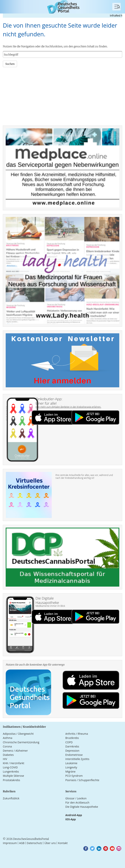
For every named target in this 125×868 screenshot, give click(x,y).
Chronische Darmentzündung (21, 742)
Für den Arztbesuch (77, 802)
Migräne (70, 772)
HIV (5, 759)
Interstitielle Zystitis (77, 759)
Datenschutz (34, 843)
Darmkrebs (72, 746)
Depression (72, 751)
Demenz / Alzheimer (15, 751)
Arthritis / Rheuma (77, 734)
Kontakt (63, 843)
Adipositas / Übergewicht (18, 734)
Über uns (50, 843)
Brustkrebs (72, 738)
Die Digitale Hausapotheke (82, 807)
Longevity (71, 767)
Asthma (8, 738)
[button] (86, 849)
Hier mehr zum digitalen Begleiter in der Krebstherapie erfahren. (68, 407)
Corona (7, 746)
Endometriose (74, 755)
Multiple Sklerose (13, 776)
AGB (22, 843)
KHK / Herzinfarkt (14, 763)
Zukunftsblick (11, 798)
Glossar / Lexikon (76, 798)
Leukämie (71, 763)
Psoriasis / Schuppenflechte (82, 780)
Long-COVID (10, 767)
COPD (69, 742)
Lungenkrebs (11, 772)
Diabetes (8, 755)
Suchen (10, 64)
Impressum (10, 843)
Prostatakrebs (11, 780)
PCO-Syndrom (74, 776)
